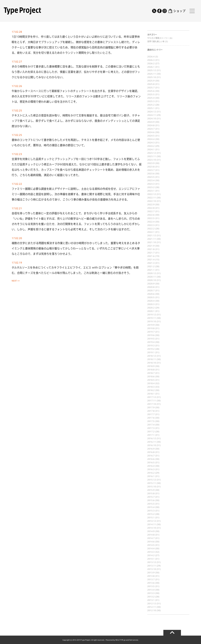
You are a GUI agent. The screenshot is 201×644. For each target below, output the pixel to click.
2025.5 (151, 94)
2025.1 (151, 108)
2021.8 (151, 249)
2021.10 (152, 242)
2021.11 (152, 239)
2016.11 (152, 442)
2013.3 (151, 593)
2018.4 (151, 383)
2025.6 (151, 91)
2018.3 (151, 387)
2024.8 (151, 125)
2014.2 (151, 555)
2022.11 (152, 198)
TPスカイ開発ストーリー (158, 38)
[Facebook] (159, 11)
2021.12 (152, 235)
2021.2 (151, 266)
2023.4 (151, 180)
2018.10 (152, 363)
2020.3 (151, 304)
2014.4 (151, 548)
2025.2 (151, 105)
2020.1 (151, 311)
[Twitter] (154, 11)
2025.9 (151, 81)
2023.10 (152, 160)
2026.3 (151, 60)
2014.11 (152, 524)
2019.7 (151, 332)
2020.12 (152, 273)
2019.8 (151, 328)
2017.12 (152, 397)
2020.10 (152, 280)
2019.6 (151, 335)
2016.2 (151, 473)
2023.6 (151, 174)
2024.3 (151, 143)
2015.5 (151, 504)
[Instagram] (165, 11)
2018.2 (151, 390)
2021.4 (151, 260)
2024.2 (151, 146)
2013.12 (152, 562)
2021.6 (151, 256)
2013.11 (152, 566)
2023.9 (151, 163)
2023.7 (151, 170)
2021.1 (151, 270)
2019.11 (152, 318)
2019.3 (151, 346)
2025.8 (151, 84)
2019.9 (151, 325)
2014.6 (151, 542)
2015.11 (152, 483)
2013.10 (152, 569)
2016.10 (152, 445)
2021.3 (151, 263)
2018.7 (151, 373)
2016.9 (151, 449)
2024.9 (151, 122)
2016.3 (151, 469)
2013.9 (151, 573)
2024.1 (151, 149)
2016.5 (151, 462)
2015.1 (151, 517)
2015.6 (151, 500)
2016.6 (151, 459)
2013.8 (151, 576)
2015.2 (151, 514)
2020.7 (151, 290)
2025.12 (152, 70)
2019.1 (151, 352)
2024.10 (152, 118)
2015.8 (151, 493)
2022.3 (151, 225)
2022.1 (151, 232)
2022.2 (151, 229)
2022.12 (152, 194)
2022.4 (151, 222)
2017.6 (151, 418)
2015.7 (151, 497)
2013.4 (151, 590)
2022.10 (152, 201)
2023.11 (152, 156)
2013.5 (151, 586)
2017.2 (151, 431)
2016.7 (151, 456)
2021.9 (151, 246)
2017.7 (151, 414)
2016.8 (151, 452)
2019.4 (151, 342)
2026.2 (151, 63)
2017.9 (151, 407)
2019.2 (151, 349)
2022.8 (151, 208)
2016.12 (152, 438)
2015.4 (151, 507)
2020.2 (151, 308)
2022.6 (151, 215)
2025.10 (152, 77)
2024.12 (152, 112)
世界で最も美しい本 (156, 41)
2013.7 (151, 579)
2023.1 (151, 191)
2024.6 (151, 132)
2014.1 (151, 559)
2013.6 (151, 583)
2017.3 (151, 428)
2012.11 (152, 607)
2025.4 (151, 98)
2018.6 (151, 376)
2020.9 (151, 284)
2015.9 (151, 490)
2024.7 (151, 129)
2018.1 (151, 394)
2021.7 (151, 253)
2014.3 (151, 552)
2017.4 (151, 425)
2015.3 (151, 511)
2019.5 (151, 339)
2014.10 (152, 528)
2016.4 (151, 466)
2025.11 (152, 74)
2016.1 (151, 476)
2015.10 (152, 487)
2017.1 (151, 435)
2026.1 (151, 67)
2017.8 (151, 411)
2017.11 (152, 401)
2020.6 (151, 294)
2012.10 (152, 610)
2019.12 (152, 315)
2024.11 (152, 115)
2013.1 (151, 600)
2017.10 (152, 404)
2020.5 (151, 297)
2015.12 (152, 480)
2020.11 (152, 277)
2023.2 (151, 187)
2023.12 (152, 153)
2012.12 (152, 603)
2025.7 (151, 88)
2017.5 (151, 421)
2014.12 (152, 521)
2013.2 (151, 597)
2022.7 (151, 211)
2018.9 (151, 366)
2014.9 (151, 531)
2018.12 (152, 356)
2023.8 (151, 167)
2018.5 (151, 380)
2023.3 (151, 184)
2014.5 (151, 545)
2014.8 (151, 535)
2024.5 (151, 136)
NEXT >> (16, 281)
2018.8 (151, 370)
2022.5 (151, 218)
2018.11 (152, 359)
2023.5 (151, 177)
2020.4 (151, 301)
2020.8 (151, 287)
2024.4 (151, 139)
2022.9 (151, 204)
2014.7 (151, 538)
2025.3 (151, 101)
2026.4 (151, 57)
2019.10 (152, 321)
